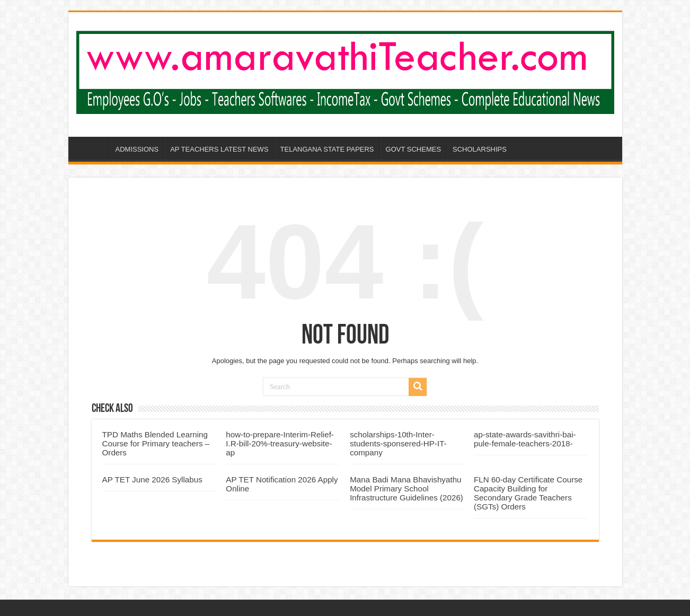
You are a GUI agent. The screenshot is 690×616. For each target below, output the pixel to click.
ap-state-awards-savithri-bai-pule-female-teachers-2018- (525, 439)
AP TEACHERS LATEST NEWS (219, 149)
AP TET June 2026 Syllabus (152, 479)
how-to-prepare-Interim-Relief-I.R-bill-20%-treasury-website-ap (280, 443)
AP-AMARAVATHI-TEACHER (95, 148)
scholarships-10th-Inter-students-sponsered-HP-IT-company (398, 443)
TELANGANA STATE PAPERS (327, 149)
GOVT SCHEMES (414, 149)
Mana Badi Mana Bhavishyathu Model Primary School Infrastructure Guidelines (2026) (406, 489)
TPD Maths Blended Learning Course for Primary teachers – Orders (156, 443)
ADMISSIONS (137, 149)
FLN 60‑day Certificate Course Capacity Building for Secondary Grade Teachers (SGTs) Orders (528, 493)
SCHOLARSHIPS (480, 149)
